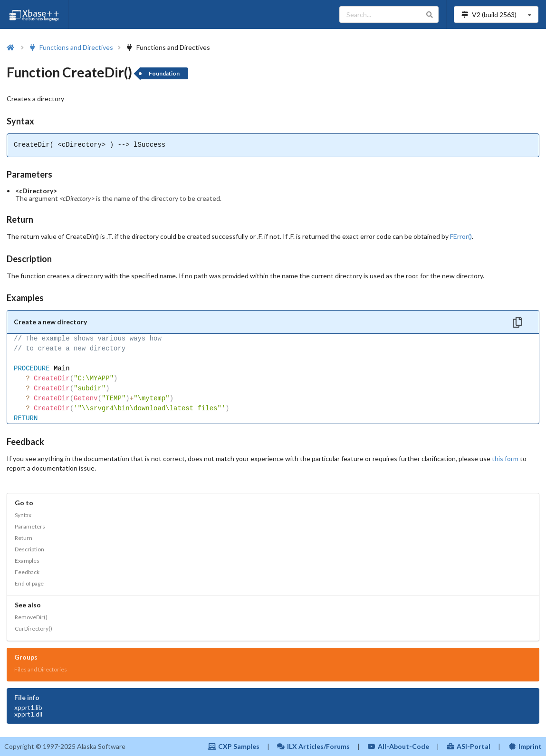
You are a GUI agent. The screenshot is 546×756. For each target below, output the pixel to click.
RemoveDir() (31, 617)
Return (24, 538)
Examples (27, 561)
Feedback (27, 572)
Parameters (30, 526)
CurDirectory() (34, 628)
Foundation (164, 73)
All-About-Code (398, 746)
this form (505, 458)
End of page (29, 583)
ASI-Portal (469, 746)
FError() (461, 236)
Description (29, 549)
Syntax (23, 515)
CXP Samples (234, 746)
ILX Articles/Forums (314, 746)
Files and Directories (41, 669)
